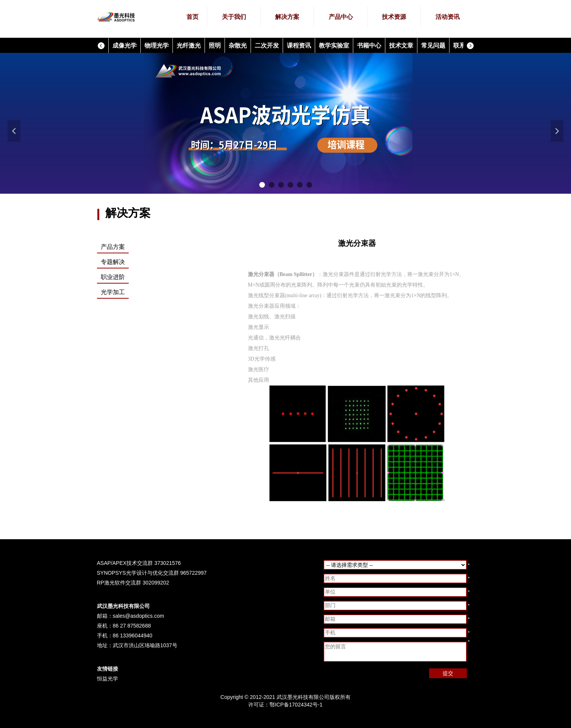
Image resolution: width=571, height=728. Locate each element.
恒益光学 (108, 679)
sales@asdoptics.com (139, 616)
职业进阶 (113, 277)
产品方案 (113, 247)
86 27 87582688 (132, 626)
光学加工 (113, 292)
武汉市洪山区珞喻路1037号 (145, 645)
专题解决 (113, 262)
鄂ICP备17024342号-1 (296, 705)
